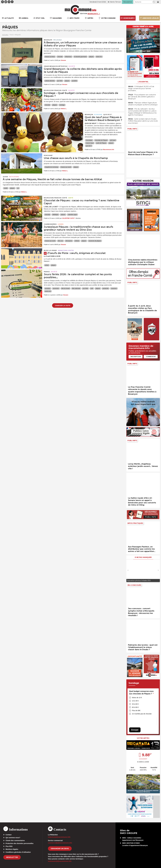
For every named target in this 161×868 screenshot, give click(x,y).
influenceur (68, 57)
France (47, 272)
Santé (71, 198)
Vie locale (57, 40)
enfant (47, 265)
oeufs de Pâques (101, 143)
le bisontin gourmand (80, 57)
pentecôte (106, 288)
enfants (77, 241)
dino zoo (60, 241)
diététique (55, 215)
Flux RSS (9, 846)
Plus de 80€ (136, 711)
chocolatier (89, 140)
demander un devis (60, 849)
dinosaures (69, 241)
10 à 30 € (135, 701)
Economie (98, 115)
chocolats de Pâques (101, 140)
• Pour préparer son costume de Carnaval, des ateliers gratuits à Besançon (142, 97)
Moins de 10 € (137, 698)
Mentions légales (12, 849)
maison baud (90, 143)
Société (72, 66)
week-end (48, 291)
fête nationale (76, 288)
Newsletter (12, 857)
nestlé (6, 188)
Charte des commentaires (15, 841)
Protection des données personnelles (20, 843)
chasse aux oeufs (66, 167)
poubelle (74, 81)
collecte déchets (50, 81)
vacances (114, 288)
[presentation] (128, 570)
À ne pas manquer (143, 557)
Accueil (5, 35)
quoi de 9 (89, 146)
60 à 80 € (135, 707)
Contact (8, 835)
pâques (91, 57)
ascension (56, 288)
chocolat (60, 57)
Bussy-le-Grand (50, 250)
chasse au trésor (50, 57)
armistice (48, 288)
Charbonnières (50, 224)
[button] (154, 2)
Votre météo (143, 738)
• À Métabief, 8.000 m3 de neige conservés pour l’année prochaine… (141, 89)
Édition (84, 14)
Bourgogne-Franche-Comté (55, 90)
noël (92, 288)
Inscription (136, 357)
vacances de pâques (95, 241)
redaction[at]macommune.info (59, 837)
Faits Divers (14, 177)
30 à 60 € (135, 704)
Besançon (48, 40)
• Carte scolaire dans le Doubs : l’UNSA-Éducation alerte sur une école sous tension (143, 121)
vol (18, 188)
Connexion (151, 357)
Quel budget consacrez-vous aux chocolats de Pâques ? (141, 692)
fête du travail (66, 288)
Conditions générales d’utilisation (18, 852)
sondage (62, 105)
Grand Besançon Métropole (56, 66)
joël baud (113, 140)
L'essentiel (143, 82)
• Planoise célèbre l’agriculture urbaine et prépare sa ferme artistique (143, 104)
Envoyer (135, 730)
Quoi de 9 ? (108, 115)
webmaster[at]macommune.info (60, 861)
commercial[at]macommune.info (60, 843)
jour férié (60, 81)
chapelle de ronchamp (52, 167)
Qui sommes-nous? (13, 838)
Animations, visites (66, 250)
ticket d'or (99, 57)
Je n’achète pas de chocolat (142, 714)
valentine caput (72, 215)
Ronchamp (48, 155)
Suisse (5, 177)
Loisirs (61, 224)
